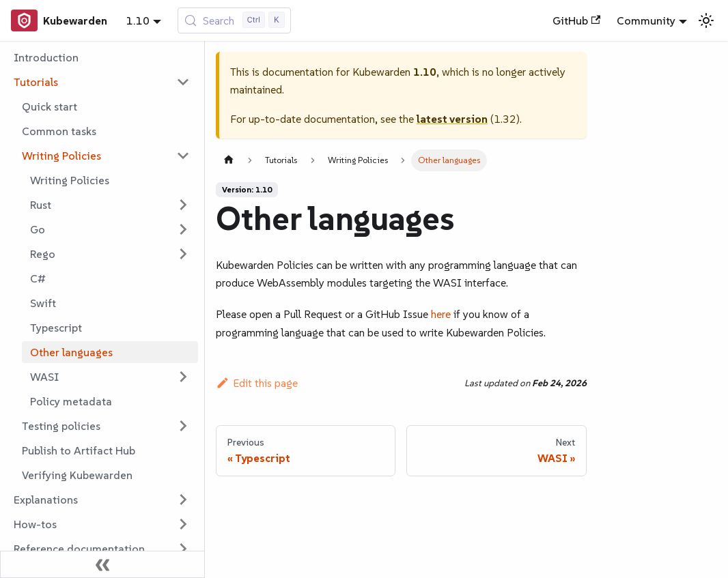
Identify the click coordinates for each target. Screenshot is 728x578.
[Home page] (229, 160)
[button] (102, 82)
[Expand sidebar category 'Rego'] (183, 254)
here (441, 314)
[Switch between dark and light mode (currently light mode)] (706, 20)
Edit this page (257, 383)
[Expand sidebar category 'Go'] (183, 229)
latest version (452, 119)
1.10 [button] (138, 20)
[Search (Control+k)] (235, 20)
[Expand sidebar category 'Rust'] (183, 205)
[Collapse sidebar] (102, 564)
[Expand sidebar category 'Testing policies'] (183, 426)
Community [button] (646, 20)
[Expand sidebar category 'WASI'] (183, 377)
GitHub (576, 20)
